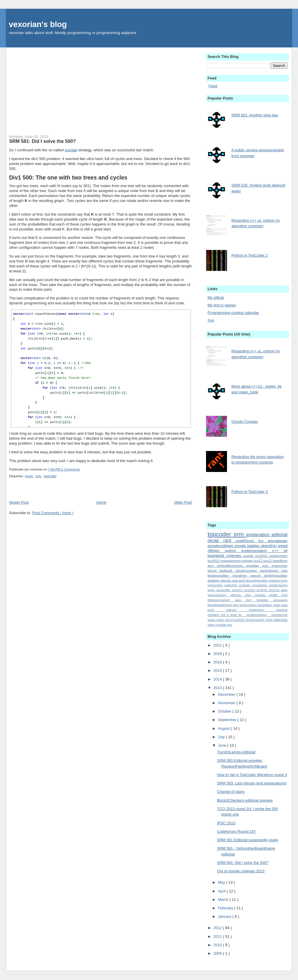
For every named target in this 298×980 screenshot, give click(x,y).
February (226, 908)
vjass (211, 625)
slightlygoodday (276, 575)
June (223, 745)
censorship (216, 585)
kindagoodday (220, 575)
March (224, 900)
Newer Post (19, 502)
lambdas (265, 600)
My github (216, 298)
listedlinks (280, 561)
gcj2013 (238, 590)
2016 (218, 662)
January (225, 916)
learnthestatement (220, 605)
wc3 (242, 580)
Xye (211, 320)
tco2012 (262, 556)
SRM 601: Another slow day (255, 115)
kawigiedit (217, 556)
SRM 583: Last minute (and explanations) (252, 783)
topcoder (50, 476)
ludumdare (266, 605)
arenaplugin (278, 541)
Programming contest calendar (233, 313)
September (228, 720)
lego (236, 605)
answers (275, 581)
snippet (248, 561)
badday (254, 546)
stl (286, 551)
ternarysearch (256, 620)
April (222, 891)
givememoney (219, 595)
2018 (218, 654)
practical (282, 610)
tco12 (258, 561)
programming (232, 561)
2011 (218, 936)
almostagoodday (257, 581)
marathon (242, 575)
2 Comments (70, 469)
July (222, 737)
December (227, 694)
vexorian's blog (38, 24)
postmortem (279, 556)
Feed (213, 86)
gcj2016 (275, 590)
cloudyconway (248, 570)
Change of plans (231, 792)
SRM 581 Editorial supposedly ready (248, 840)
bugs (284, 581)
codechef (232, 585)
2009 (218, 953)
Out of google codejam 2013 (241, 871)
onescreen (280, 566)
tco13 (268, 561)
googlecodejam (221, 546)
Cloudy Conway (245, 421)
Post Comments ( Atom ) (53, 513)
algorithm (269, 546)
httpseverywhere (221, 600)
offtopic (216, 551)
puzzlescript (280, 615)
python (233, 551)
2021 (218, 645)
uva (235, 580)
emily (212, 590)
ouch (217, 610)
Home (101, 502)
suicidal (71, 150)
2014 (218, 679)
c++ (278, 551)
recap (29, 476)
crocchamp (261, 585)
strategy (214, 580)
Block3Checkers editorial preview (245, 800)
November (227, 703)
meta (277, 605)
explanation (259, 535)
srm (39, 476)
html (285, 595)
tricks (269, 620)
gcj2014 (250, 590)
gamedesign (271, 570)
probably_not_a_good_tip (227, 615)
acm (212, 566)
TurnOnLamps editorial (236, 752)
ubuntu (226, 580)
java (241, 600)
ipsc (267, 566)
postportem (262, 610)
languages (281, 600)
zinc (230, 625)
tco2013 (214, 561)
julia (284, 570)
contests (245, 585)
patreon (238, 610)
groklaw (262, 595)
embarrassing (278, 585)
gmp (250, 595)
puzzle (249, 556)
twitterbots (280, 620)
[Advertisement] (100, 88)
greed (282, 546)
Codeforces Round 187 (237, 831)
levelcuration (249, 605)
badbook (227, 570)
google (241, 546)
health (276, 595)
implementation (257, 551)
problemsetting (259, 615)
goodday (254, 566)
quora (212, 620)
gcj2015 (262, 590)
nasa (284, 605)
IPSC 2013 (226, 823)
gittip (284, 590)
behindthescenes (232, 566)
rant (230, 540)
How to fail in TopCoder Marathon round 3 (252, 775)
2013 (218, 688)
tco (263, 541)
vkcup (213, 570)
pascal (257, 575)
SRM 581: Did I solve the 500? (42, 141)
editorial (280, 535)
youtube (221, 625)
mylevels (235, 556)
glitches (238, 595)
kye (251, 600)
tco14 (230, 620)
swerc (221, 620)
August (224, 728)
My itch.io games (222, 305)
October (225, 711)
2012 (218, 928)
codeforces (247, 541)
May (222, 882)
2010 (218, 945)
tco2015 (240, 620)
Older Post (183, 502)
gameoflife (224, 590)
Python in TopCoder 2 (250, 255)
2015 (218, 671)
